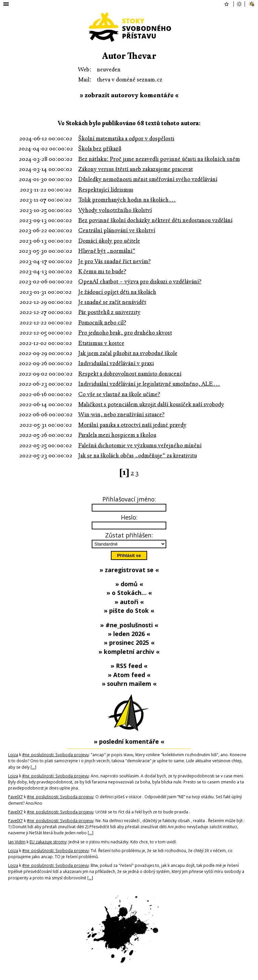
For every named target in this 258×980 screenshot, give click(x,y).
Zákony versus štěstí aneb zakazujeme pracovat (136, 169)
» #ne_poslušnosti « (129, 625)
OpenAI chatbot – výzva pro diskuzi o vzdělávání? (140, 282)
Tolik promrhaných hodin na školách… (127, 200)
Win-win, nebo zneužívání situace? (121, 414)
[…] (33, 767)
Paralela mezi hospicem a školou (117, 435)
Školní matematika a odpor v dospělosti (126, 138)
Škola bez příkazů (100, 149)
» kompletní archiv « (129, 652)
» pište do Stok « (129, 610)
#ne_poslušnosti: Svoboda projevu (55, 755)
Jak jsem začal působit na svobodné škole (128, 353)
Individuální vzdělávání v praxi (116, 363)
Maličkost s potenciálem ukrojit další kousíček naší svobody (151, 404)
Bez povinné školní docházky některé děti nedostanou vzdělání (155, 220)
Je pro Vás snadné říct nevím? (115, 261)
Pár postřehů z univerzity (109, 312)
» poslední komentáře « (129, 741)
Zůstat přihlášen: (129, 535)
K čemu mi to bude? (102, 271)
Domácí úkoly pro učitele (109, 241)
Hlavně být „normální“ (107, 251)
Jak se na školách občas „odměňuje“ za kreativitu (138, 456)
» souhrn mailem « (129, 684)
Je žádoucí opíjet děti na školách (117, 292)
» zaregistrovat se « (129, 570)
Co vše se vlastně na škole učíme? (119, 394)
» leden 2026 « (129, 634)
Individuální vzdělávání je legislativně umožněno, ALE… (149, 384)
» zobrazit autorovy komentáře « (129, 95)
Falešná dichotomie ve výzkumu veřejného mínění (140, 445)
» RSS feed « (129, 666)
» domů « (129, 584)
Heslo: (129, 517)
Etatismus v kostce (101, 343)
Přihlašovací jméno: (129, 499)
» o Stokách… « (129, 593)
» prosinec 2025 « (129, 642)
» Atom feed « (129, 675)
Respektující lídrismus (106, 190)
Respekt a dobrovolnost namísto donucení (130, 374)
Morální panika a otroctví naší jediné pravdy (132, 425)
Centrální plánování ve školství (117, 230)
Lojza (13, 755)
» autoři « (129, 602)
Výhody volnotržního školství (115, 210)
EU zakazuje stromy (48, 842)
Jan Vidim (17, 842)
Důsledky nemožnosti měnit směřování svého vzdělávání (148, 179)
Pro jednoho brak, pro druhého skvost (125, 333)
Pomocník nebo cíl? (102, 323)
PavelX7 (15, 797)
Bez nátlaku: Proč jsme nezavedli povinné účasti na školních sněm (159, 159)
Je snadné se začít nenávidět (112, 302)
